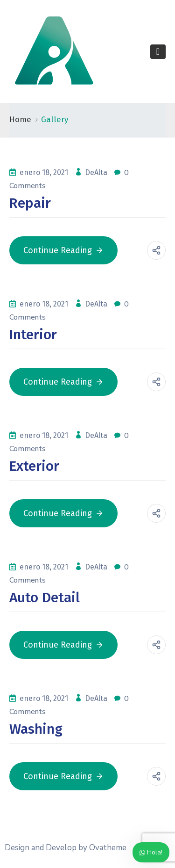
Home (20, 120)
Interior (33, 335)
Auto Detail (45, 598)
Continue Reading (63, 250)
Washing (36, 729)
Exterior (34, 466)
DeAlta (97, 172)
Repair (30, 203)
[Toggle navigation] (158, 52)
